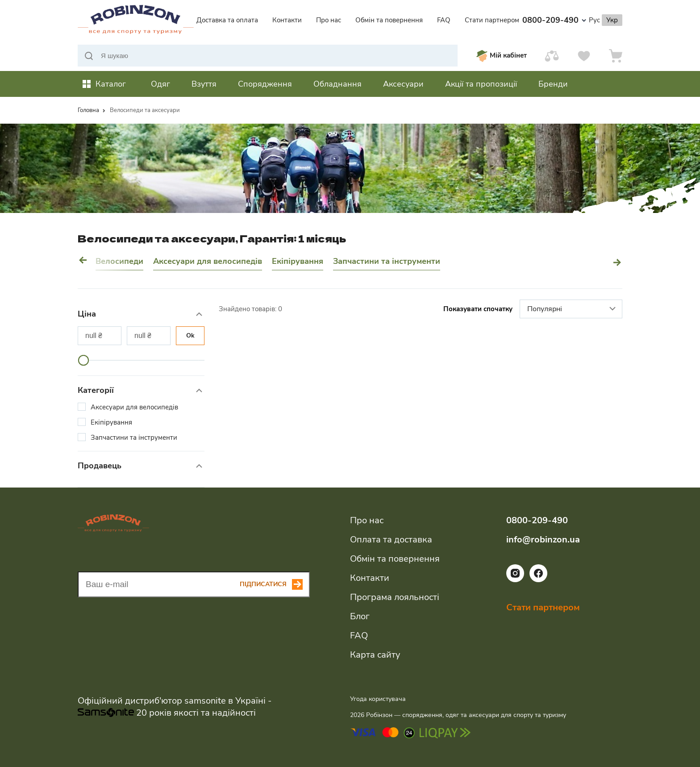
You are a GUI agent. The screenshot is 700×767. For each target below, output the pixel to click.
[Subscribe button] (275, 584)
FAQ (444, 20)
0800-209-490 (554, 20)
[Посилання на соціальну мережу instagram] (515, 580)
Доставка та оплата (227, 20)
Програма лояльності (395, 597)
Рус (594, 20)
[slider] (83, 360)
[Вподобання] (584, 56)
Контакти (287, 20)
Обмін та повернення (389, 20)
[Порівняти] (552, 56)
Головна (88, 110)
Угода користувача (378, 699)
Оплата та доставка (391, 540)
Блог (360, 616)
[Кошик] (616, 56)
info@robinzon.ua (543, 540)
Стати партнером (492, 20)
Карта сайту (375, 655)
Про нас (329, 20)
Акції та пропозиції (481, 84)
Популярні (573, 309)
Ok (190, 336)
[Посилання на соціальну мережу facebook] (538, 580)
